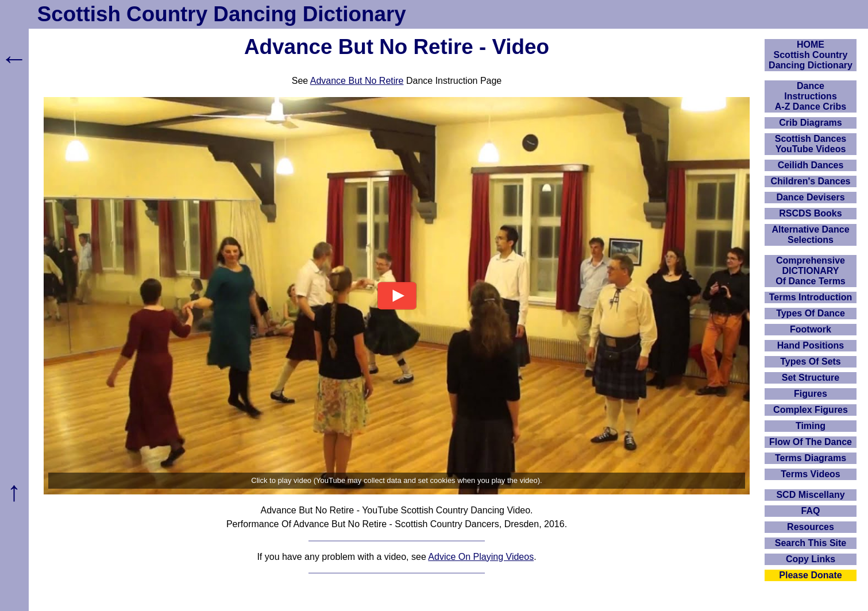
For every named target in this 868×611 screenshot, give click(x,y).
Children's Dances (811, 181)
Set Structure (811, 378)
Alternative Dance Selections (810, 235)
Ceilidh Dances (811, 165)
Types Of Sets (811, 361)
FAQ (811, 511)
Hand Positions (811, 345)
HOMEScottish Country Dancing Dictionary (811, 55)
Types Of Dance (811, 313)
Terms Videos (810, 474)
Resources (811, 527)
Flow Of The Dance (811, 442)
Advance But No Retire (357, 81)
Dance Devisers (810, 197)
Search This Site (811, 543)
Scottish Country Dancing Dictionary (222, 14)
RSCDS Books (810, 213)
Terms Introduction (811, 297)
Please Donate (810, 575)
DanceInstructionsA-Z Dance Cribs (811, 96)
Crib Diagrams (810, 123)
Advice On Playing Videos (481, 557)
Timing (811, 426)
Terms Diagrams (811, 458)
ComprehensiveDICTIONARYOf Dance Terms (811, 271)
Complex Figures (811, 410)
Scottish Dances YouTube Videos (811, 144)
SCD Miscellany (810, 495)
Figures (811, 394)
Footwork (811, 329)
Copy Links (811, 559)
